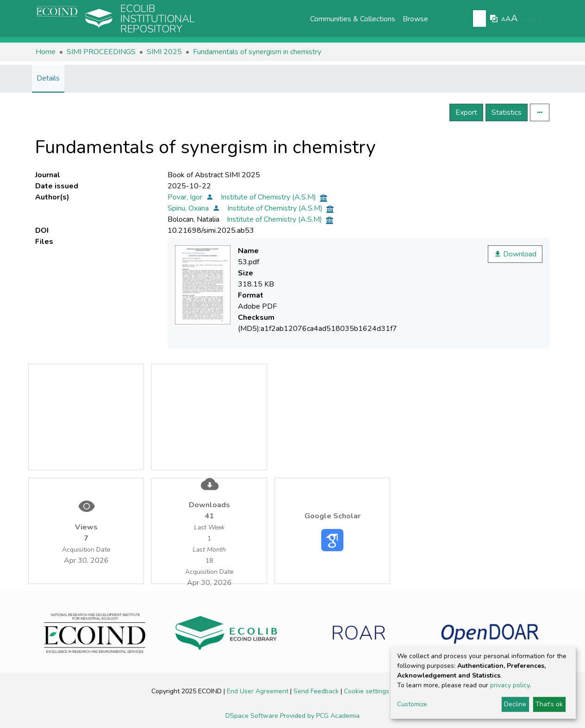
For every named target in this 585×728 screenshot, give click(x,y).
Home (46, 52)
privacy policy (510, 685)
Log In (532, 19)
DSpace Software (253, 716)
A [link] (503, 19)
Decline (515, 704)
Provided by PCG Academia (320, 716)
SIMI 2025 (164, 52)
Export (466, 112)
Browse (415, 19)
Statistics (507, 112)
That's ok (549, 704)
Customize (412, 704)
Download (515, 254)
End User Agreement (258, 691)
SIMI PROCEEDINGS (101, 52)
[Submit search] (481, 19)
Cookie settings (367, 691)
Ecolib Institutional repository (158, 19)
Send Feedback (317, 691)
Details (48, 78)
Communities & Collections (353, 19)
